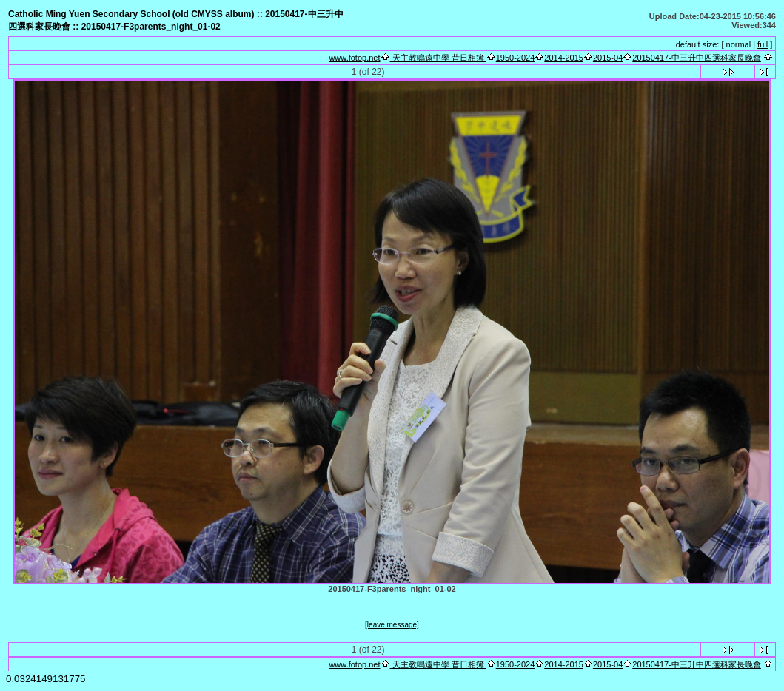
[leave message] (392, 625)
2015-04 (608, 58)
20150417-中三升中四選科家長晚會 (697, 58)
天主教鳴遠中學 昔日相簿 (438, 58)
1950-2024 (516, 58)
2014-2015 (564, 58)
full (763, 44)
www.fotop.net (354, 58)
